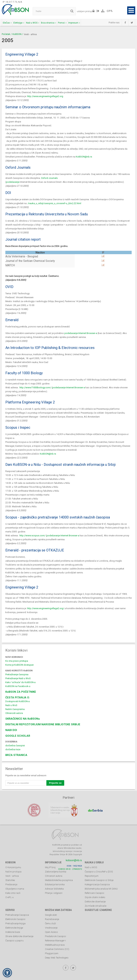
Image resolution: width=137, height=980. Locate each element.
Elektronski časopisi (15, 917)
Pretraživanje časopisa (17, 674)
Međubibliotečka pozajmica (59, 878)
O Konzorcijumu (13, 865)
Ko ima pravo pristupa (17, 661)
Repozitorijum (92, 874)
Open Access (51, 930)
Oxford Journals (49, 178)
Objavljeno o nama (15, 887)
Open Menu (131, 10)
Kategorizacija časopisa (97, 882)
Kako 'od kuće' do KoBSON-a (20, 682)
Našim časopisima (15, 709)
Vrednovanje (51, 926)
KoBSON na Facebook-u (18, 686)
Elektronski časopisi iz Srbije (99, 878)
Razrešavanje (52, 917)
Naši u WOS (33, 23)
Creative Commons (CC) (57, 947)
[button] (7, 973)
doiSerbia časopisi (15, 746)
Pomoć (62, 23)
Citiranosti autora (14, 713)
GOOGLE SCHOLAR (18, 736)
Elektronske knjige (14, 926)
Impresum (74, 23)
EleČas (7, 23)
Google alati (51, 913)
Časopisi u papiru (14, 938)
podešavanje (13, 182)
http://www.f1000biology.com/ (35, 387)
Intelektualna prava (55, 943)
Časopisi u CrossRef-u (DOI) (99, 869)
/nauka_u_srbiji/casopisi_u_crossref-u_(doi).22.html (54, 203)
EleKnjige (19, 23)
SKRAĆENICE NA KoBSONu (23, 719)
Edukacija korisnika (55, 882)
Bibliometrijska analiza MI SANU (101, 887)
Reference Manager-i (55, 938)
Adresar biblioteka (54, 887)
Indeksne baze (13, 930)
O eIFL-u (9, 895)
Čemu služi (50, 921)
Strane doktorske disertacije (19, 934)
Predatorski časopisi (55, 934)
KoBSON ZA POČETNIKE (21, 692)
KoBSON (17, 34)
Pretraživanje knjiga (15, 921)
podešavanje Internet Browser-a (81, 333)
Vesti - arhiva (12, 874)
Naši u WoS (11, 705)
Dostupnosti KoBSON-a (17, 701)
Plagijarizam (52, 951)
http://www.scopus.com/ (32, 536)
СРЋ (110, 11)
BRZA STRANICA (16, 755)
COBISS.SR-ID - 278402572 (70, 867)
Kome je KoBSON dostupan (20, 665)
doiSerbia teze (13, 749)
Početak (6, 34)
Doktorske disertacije (95, 899)
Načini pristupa (13, 869)
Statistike (10, 878)
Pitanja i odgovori (54, 891)
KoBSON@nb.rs (84, 157)
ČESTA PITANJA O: (18, 698)
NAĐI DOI (11, 730)
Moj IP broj (50, 865)
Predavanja (11, 882)
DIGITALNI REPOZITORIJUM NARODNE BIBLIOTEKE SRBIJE (43, 724)
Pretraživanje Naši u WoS (18, 678)
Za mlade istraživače (96, 904)
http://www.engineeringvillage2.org (45, 96)
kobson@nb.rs (74, 858)
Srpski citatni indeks (95, 895)
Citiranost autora (54, 874)
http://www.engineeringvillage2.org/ (46, 608)
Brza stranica (49, 23)
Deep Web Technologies (57, 956)
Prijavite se (55, 783)
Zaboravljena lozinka (56, 869)
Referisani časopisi (94, 891)
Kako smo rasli (13, 891)
